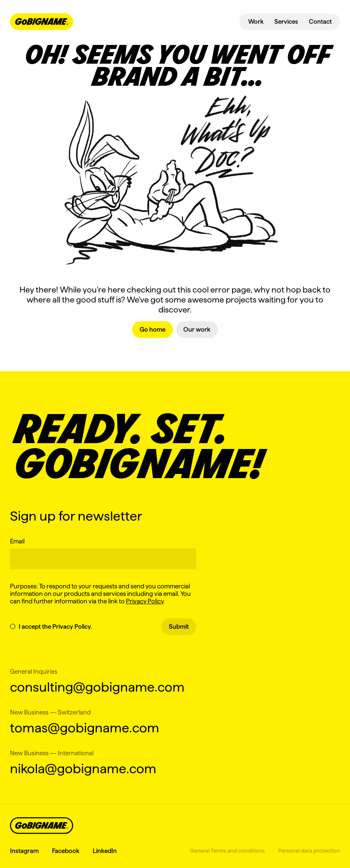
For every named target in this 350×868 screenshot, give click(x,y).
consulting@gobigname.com (97, 687)
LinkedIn (105, 851)
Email (17, 541)
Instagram (24, 851)
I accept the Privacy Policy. (51, 626)
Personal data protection (309, 851)
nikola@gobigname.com (83, 768)
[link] (153, 330)
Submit (179, 626)
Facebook (66, 851)
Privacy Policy (145, 601)
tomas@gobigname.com (85, 728)
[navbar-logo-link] (42, 22)
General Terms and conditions (227, 851)
